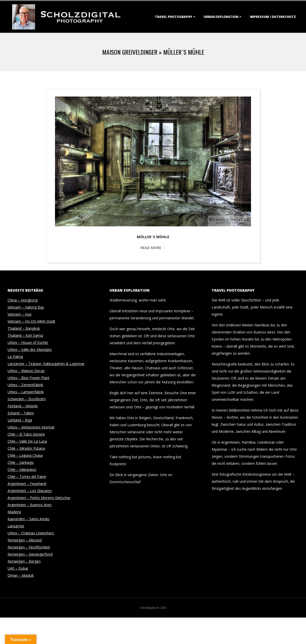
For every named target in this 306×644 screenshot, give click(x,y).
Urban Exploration (221, 17)
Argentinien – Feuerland (27, 484)
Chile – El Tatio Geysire (26, 434)
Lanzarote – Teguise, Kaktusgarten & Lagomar (46, 364)
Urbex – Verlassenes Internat (31, 427)
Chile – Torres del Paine (27, 477)
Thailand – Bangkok (24, 328)
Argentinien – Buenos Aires (30, 505)
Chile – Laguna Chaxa (25, 455)
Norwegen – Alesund (25, 540)
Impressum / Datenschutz (273, 17)
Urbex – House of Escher (28, 342)
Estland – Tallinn (21, 413)
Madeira (14, 512)
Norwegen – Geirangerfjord (30, 554)
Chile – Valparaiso (22, 469)
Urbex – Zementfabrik (25, 385)
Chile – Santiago (21, 462)
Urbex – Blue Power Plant (29, 378)
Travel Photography (174, 17)
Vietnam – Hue (20, 314)
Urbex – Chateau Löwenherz (31, 533)
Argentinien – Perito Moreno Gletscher (39, 498)
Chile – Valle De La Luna (27, 441)
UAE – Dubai (18, 568)
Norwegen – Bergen (24, 561)
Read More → (153, 248)
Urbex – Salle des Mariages (30, 349)
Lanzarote (16, 526)
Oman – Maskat (21, 575)
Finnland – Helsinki (23, 406)
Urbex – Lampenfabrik (26, 392)
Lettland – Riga (20, 420)
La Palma (15, 357)
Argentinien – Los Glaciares (30, 491)
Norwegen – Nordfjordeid (29, 547)
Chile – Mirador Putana (26, 448)
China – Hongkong (23, 300)
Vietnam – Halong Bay (26, 307)
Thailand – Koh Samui (25, 335)
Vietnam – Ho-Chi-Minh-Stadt (31, 321)
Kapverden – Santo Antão (29, 519)
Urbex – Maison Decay (26, 371)
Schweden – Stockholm (27, 399)
